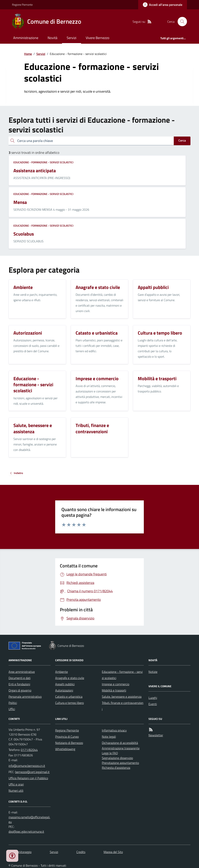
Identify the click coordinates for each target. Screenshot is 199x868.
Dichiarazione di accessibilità (120, 743)
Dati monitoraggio (20, 852)
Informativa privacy (114, 730)
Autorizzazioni (64, 690)
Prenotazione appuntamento (120, 763)
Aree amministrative (22, 672)
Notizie (153, 672)
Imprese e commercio (116, 684)
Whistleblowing (65, 749)
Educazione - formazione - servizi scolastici (43, 162)
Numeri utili (16, 791)
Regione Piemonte (22, 5)
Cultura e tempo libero (69, 703)
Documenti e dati (20, 678)
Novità (52, 38)
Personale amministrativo (25, 697)
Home (28, 54)
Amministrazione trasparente (121, 748)
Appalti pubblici (65, 684)
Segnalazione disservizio (117, 758)
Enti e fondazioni (19, 684)
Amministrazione (26, 38)
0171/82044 (29, 750)
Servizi (72, 38)
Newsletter (156, 735)
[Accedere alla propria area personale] (163, 5)
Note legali (109, 737)
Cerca (182, 140)
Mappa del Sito (113, 852)
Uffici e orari (16, 784)
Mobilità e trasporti (114, 690)
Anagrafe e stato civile (70, 678)
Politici (13, 703)
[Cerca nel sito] (181, 22)
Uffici (12, 709)
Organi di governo (20, 690)
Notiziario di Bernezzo (69, 743)
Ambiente (62, 672)
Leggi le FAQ (110, 753)
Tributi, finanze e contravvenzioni (123, 706)
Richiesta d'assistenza (116, 768)
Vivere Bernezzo (98, 38)
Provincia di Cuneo (67, 737)
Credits (81, 852)
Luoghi (153, 698)
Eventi (153, 704)
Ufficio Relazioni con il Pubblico (28, 778)
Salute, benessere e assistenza (122, 697)
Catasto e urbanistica (69, 697)
